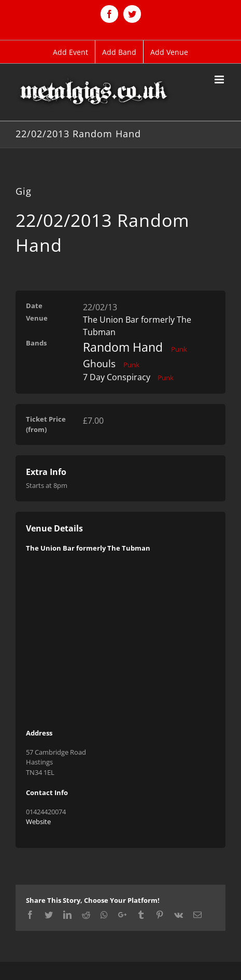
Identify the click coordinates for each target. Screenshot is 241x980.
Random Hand (123, 347)
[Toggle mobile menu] (220, 80)
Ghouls (99, 364)
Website (38, 822)
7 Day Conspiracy (117, 377)
